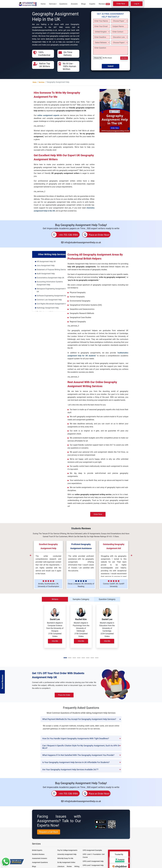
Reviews (104, 4)
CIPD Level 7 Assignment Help (93, 865)
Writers (55, 599)
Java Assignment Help (46, 266)
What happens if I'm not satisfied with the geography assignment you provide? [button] (78, 755)
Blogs (83, 4)
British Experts (37, 850)
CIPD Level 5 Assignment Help (93, 861)
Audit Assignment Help (46, 274)
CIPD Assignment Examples (92, 850)
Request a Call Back (49, 832)
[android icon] (100, 827)
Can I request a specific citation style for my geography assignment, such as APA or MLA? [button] (81, 747)
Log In (137, 4)
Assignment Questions (40, 862)
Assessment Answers (40, 858)
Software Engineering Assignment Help (52, 296)
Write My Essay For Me (65, 858)
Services (52, 4)
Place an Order (64, 695)
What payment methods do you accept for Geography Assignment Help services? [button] (79, 719)
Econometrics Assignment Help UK (50, 278)
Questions (63, 4)
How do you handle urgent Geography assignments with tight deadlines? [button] (76, 738)
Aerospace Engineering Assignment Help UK (53, 290)
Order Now (121, 4)
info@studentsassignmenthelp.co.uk (81, 242)
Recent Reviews (2, 682)
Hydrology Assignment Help (48, 308)
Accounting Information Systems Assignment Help (50, 283)
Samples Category (81, 599)
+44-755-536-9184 (65, 235)
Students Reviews (38, 854)
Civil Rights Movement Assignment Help (53, 304)
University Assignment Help (67, 854)
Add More (124, 58)
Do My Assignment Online (66, 862)
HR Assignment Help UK (46, 261)
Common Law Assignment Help (49, 300)
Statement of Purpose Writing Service (51, 270)
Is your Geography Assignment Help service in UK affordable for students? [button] (76, 762)
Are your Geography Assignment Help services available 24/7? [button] (70, 769)
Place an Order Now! (96, 235)
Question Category (107, 599)
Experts (92, 4)
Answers (74, 4)
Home (43, 4)
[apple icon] (100, 822)
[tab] (81, 719)
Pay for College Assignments (67, 850)
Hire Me (55, 641)
